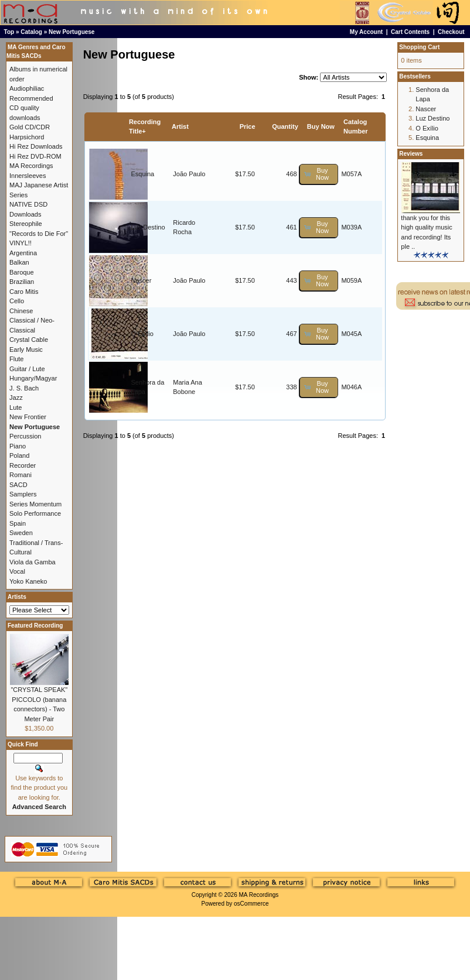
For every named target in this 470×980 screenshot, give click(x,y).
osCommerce (251, 904)
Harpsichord (27, 137)
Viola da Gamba (33, 562)
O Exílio (142, 334)
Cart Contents (410, 32)
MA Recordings (258, 895)
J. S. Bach (24, 388)
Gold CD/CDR (30, 127)
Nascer (141, 280)
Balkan (19, 262)
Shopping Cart (419, 47)
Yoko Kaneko (28, 581)
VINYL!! (21, 243)
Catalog (31, 32)
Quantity (285, 126)
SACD (18, 485)
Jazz (16, 398)
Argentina (23, 253)
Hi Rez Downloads (36, 146)
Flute (16, 359)
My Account (366, 32)
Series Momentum (35, 504)
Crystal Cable (29, 340)
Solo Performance (35, 513)
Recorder (23, 465)
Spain (18, 523)
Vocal (17, 571)
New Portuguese (71, 32)
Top (9, 32)
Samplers (23, 494)
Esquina (142, 174)
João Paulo (189, 174)
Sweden (21, 533)
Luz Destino (148, 227)
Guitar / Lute (27, 369)
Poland (19, 455)
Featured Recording (35, 626)
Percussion (25, 436)
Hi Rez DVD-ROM (35, 156)
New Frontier (28, 417)
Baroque (22, 272)
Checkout (451, 32)
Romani (21, 475)
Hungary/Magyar (33, 378)
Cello (17, 301)
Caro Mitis (24, 292)
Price (248, 126)
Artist (180, 126)
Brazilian (22, 282)
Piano (18, 446)
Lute (16, 407)
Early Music (26, 349)
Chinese (21, 311)
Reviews (411, 154)
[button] (319, 174)
